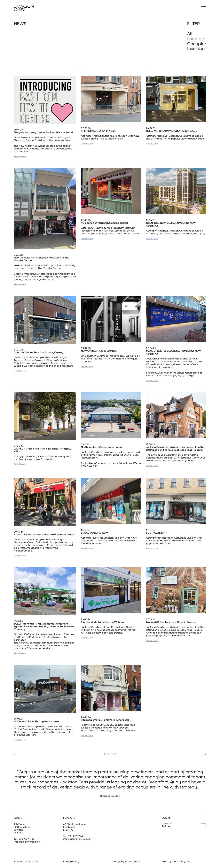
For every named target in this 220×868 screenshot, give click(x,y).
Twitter (166, 826)
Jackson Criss (24, 8)
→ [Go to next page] (205, 754)
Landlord (196, 39)
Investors (196, 49)
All (190, 34)
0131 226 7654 (75, 836)
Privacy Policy (71, 862)
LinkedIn (167, 824)
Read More (20, 156)
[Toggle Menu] (204, 7)
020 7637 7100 (27, 839)
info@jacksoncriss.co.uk (27, 842)
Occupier (197, 44)
